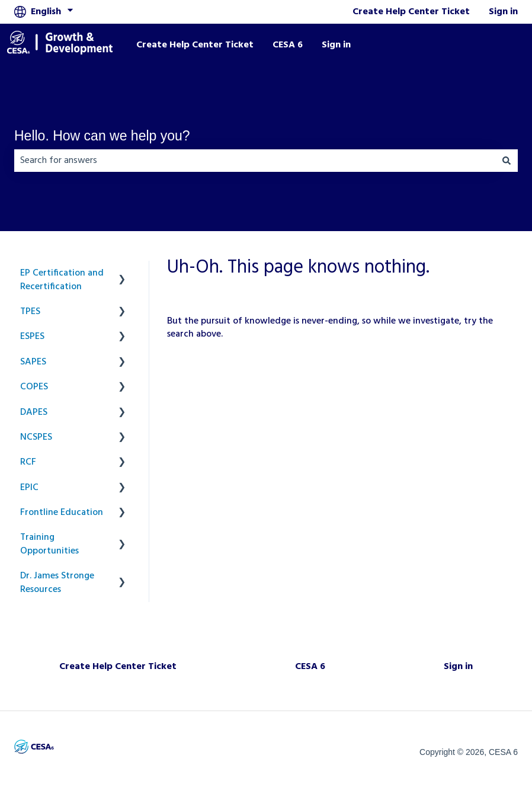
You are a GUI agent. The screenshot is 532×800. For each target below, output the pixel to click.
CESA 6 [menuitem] (310, 667)
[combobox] (255, 161)
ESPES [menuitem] (32, 337)
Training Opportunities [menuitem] (49, 544)
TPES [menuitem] (30, 312)
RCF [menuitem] (28, 462)
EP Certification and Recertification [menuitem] (62, 280)
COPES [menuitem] (34, 387)
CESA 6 (288, 45)
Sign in (503, 12)
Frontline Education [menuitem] (62, 513)
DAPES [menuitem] (34, 412)
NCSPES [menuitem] (36, 437)
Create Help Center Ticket (411, 12)
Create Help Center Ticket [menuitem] (118, 667)
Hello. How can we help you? (102, 136)
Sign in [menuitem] (458, 667)
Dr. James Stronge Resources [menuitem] (57, 583)
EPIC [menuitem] (29, 488)
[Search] (507, 161)
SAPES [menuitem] (33, 362)
